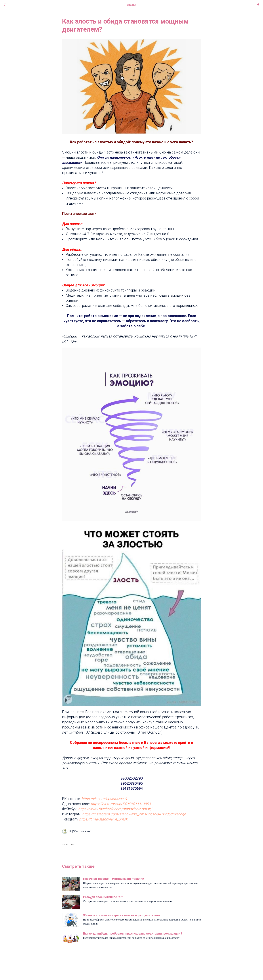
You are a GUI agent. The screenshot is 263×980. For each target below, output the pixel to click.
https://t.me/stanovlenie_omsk (103, 819)
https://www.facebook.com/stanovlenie (109, 809)
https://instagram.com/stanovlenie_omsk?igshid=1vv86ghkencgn (134, 814)
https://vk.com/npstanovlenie (104, 799)
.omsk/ (146, 809)
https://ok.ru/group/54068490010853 (121, 804)
